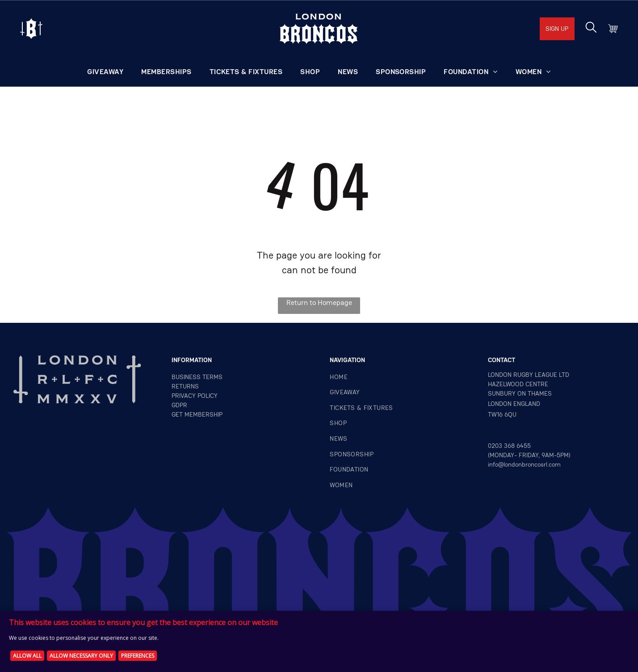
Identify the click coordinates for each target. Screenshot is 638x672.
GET (177, 414)
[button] (470, 72)
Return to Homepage (319, 303)
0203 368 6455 (509, 446)
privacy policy (195, 396)
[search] (591, 28)
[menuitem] (105, 72)
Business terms (197, 377)
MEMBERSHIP (204, 414)
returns (185, 386)
